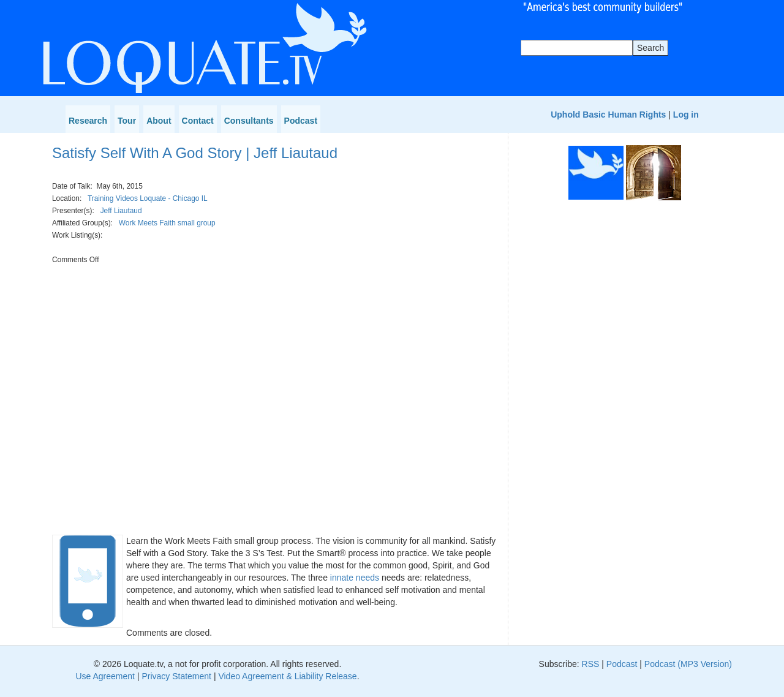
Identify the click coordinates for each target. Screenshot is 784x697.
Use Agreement (105, 676)
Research (88, 121)
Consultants (249, 121)
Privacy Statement (176, 676)
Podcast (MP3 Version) (688, 664)
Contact (198, 121)
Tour (127, 121)
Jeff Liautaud (121, 211)
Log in (686, 115)
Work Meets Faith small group (167, 223)
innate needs (355, 578)
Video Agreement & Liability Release (287, 676)
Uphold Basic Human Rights (608, 115)
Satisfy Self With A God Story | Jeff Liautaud (195, 153)
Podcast (301, 121)
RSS (591, 664)
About (159, 121)
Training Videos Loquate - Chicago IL (148, 198)
